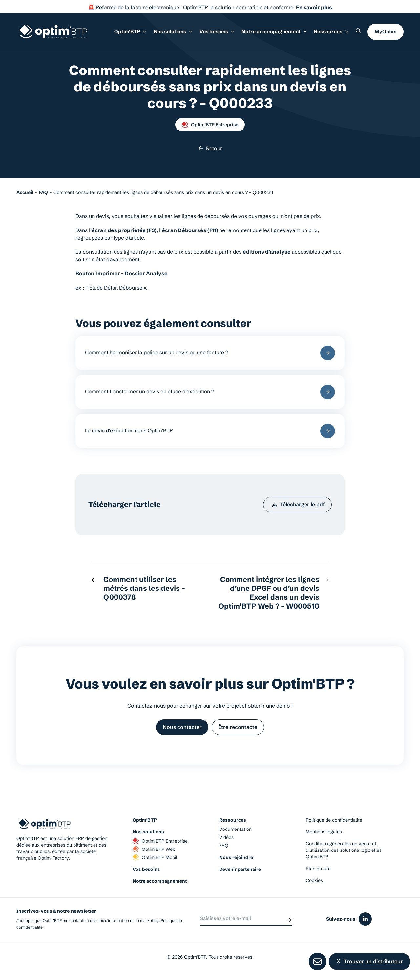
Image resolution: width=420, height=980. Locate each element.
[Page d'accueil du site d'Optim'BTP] (53, 32)
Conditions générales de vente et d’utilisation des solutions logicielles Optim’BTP (344, 854)
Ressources (332, 32)
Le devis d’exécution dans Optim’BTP (210, 432)
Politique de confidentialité (334, 824)
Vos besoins (146, 873)
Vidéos (226, 841)
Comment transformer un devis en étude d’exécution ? (210, 393)
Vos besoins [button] (219, 32)
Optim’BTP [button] (134, 32)
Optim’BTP (145, 824)
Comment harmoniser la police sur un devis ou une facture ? (210, 353)
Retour (210, 148)
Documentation (235, 833)
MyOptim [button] (386, 32)
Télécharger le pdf (298, 507)
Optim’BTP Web (154, 853)
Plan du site (318, 872)
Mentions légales (324, 835)
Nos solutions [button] (176, 32)
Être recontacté (239, 730)
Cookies (314, 884)
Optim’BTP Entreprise (210, 125)
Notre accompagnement (160, 885)
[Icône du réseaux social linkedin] (365, 923)
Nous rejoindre (236, 861)
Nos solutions (148, 835)
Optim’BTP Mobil (155, 861)
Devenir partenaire (240, 873)
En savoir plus (314, 7)
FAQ (224, 849)
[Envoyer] (289, 922)
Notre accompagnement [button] (275, 32)
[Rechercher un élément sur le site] (358, 31)
